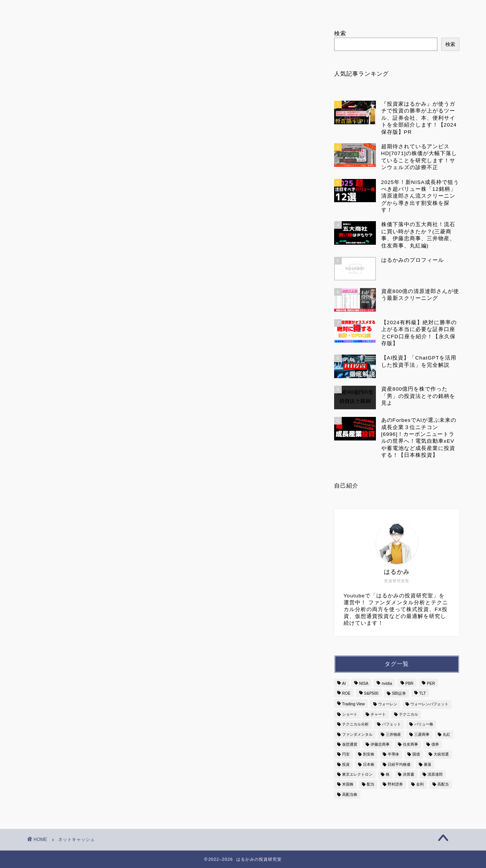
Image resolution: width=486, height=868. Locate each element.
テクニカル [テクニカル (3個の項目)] (409, 714)
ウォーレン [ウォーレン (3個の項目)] (388, 704)
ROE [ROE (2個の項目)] (346, 693)
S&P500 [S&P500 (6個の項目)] (371, 693)
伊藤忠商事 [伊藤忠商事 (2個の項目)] (380, 744)
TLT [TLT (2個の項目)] (423, 693)
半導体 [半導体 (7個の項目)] (393, 755)
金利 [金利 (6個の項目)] (420, 785)
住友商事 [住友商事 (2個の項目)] (410, 744)
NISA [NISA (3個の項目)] (364, 683)
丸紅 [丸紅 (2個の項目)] (447, 734)
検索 (340, 33)
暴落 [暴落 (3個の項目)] (428, 764)
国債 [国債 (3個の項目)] (416, 755)
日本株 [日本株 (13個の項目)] (369, 764)
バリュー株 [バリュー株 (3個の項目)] (424, 725)
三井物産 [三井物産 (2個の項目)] (393, 734)
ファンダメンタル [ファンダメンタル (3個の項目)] (357, 734)
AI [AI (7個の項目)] (344, 683)
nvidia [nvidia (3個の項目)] (387, 683)
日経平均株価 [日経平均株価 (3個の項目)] (399, 764)
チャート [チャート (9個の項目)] (378, 714)
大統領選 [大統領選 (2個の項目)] (441, 755)
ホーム (73, 9)
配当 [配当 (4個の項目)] (371, 785)
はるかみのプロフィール (164, 9)
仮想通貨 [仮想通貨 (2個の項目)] (350, 744)
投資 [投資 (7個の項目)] (346, 764)
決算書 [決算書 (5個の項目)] (409, 774)
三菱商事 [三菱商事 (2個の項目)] (422, 734)
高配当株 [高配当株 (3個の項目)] (350, 794)
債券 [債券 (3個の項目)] (435, 744)
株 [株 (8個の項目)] (388, 774)
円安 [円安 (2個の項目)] (346, 755)
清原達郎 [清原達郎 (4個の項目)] (435, 774)
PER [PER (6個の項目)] (431, 683)
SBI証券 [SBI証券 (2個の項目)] (399, 693)
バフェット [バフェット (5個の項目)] (391, 725)
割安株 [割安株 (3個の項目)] (369, 755)
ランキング (256, 9)
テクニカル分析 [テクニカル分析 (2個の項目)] (355, 725)
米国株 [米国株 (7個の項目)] (348, 785)
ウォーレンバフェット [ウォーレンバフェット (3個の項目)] (429, 704)
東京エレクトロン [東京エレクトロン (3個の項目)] (357, 774)
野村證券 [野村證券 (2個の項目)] (395, 785)
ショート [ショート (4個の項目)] (350, 714)
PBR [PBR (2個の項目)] (409, 683)
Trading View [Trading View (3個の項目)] (353, 704)
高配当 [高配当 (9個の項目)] (443, 785)
